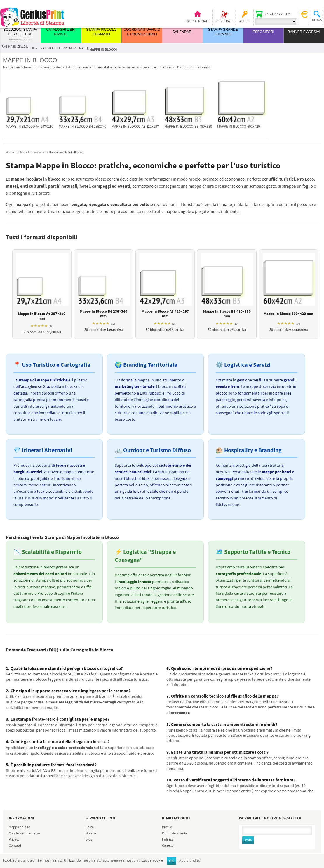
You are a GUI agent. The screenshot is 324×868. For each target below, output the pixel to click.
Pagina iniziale (198, 21)
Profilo (167, 827)
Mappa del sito (20, 827)
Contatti (15, 846)
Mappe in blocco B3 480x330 (188, 127)
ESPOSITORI (263, 32)
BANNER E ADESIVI (304, 32)
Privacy (14, 840)
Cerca (90, 827)
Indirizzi (168, 840)
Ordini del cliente (175, 834)
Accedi (245, 21)
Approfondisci (190, 861)
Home (10, 153)
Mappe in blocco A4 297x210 (29, 127)
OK (171, 861)
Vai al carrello (277, 15)
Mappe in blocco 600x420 (238, 127)
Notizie (91, 834)
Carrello (168, 846)
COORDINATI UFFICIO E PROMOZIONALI (57, 48)
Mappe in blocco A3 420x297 (135, 127)
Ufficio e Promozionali (31, 153)
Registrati (224, 21)
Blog (89, 840)
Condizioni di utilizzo (24, 834)
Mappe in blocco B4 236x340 (82, 127)
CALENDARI (183, 32)
